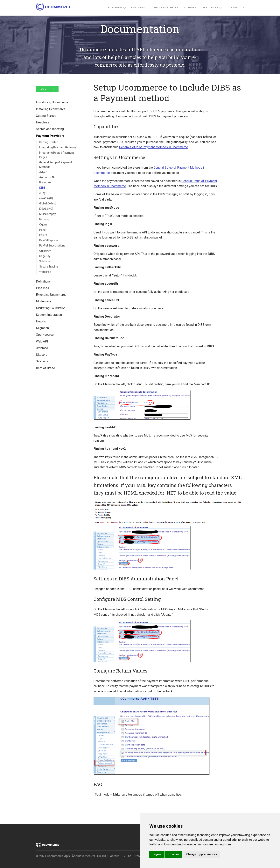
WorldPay (45, 272)
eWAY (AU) (46, 198)
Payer (43, 230)
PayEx (43, 235)
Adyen (43, 172)
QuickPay (45, 251)
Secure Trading (49, 267)
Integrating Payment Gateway (58, 147)
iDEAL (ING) (46, 209)
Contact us (235, 8)
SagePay (45, 256)
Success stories (166, 8)
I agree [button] (157, 854)
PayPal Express (49, 240)
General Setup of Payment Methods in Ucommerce (152, 147)
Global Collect (48, 203)
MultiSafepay (48, 214)
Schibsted (45, 261)
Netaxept (45, 219)
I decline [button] (174, 854)
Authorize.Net (48, 177)
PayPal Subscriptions (52, 246)
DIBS (42, 188)
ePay (42, 193)
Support (190, 8)
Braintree (45, 182)
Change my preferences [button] (202, 854)
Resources (210, 8)
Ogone (43, 224)
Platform (115, 8)
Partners (138, 8)
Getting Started (49, 142)
